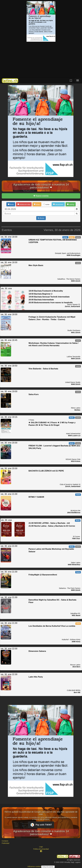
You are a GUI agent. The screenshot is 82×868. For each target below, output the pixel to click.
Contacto (5, 841)
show (37, 204)
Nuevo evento (41, 196)
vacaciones (58, 204)
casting (71, 204)
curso (46, 204)
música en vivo (24, 204)
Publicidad (6, 843)
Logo (41, 847)
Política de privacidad (41, 849)
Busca (41, 218)
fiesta (11, 204)
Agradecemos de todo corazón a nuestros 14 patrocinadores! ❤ (41, 186)
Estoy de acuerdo (48, 867)
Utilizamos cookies (34, 866)
